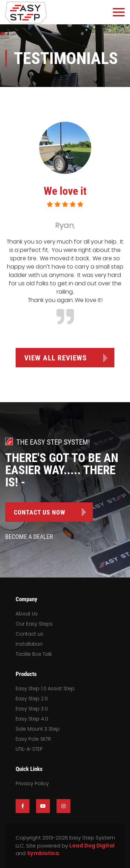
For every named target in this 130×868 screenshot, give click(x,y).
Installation (29, 644)
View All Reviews (55, 358)
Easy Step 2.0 (32, 699)
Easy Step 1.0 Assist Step (45, 688)
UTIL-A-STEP (29, 749)
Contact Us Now (40, 512)
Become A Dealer (29, 537)
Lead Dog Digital (92, 846)
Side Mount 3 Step (38, 729)
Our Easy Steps (34, 624)
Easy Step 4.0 (32, 719)
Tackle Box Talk (34, 654)
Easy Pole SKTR (33, 739)
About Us (27, 614)
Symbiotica (43, 853)
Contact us (29, 634)
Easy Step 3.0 (32, 709)
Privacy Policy (32, 783)
